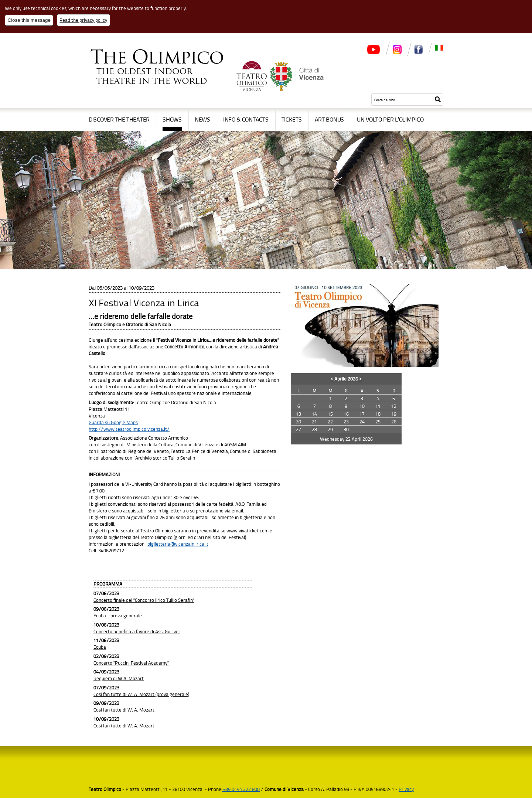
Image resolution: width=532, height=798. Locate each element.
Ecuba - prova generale (118, 615)
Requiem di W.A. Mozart (119, 678)
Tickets (292, 119)
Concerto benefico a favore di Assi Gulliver (137, 631)
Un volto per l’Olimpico (390, 119)
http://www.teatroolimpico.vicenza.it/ (129, 429)
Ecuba (100, 647)
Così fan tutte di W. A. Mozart (124, 710)
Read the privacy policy (83, 20)
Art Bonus (329, 119)
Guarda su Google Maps (113, 422)
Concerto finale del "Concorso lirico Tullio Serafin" (144, 600)
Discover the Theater (119, 119)
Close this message (29, 20)
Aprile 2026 (346, 379)
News (202, 119)
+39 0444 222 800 (241, 789)
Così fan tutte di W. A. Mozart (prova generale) (141, 694)
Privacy (406, 789)
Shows (172, 119)
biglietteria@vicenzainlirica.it (178, 544)
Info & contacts (246, 119)
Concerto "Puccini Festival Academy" (131, 663)
